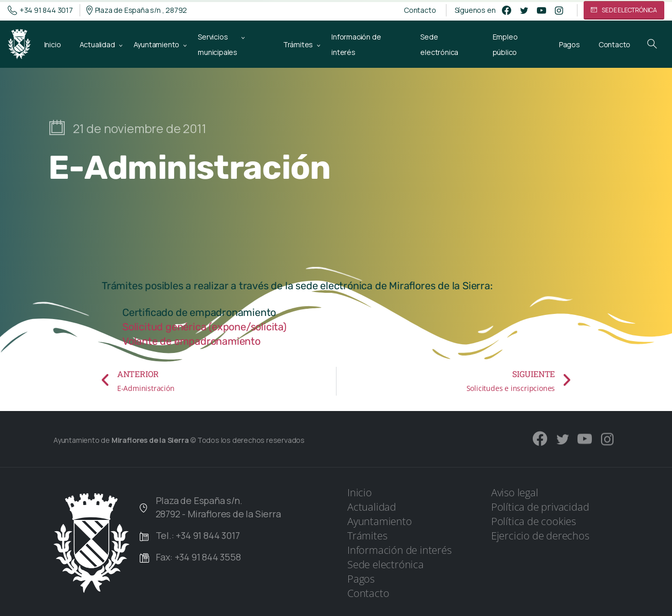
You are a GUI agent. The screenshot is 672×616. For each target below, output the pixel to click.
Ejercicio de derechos (540, 536)
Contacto (420, 10)
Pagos (361, 579)
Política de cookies (534, 521)
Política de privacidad (540, 507)
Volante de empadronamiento (191, 341)
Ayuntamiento (380, 521)
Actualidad (372, 507)
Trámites (367, 536)
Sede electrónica (386, 564)
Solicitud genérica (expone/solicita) (204, 327)
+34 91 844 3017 (40, 10)
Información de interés (399, 550)
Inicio (360, 492)
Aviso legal (515, 492)
